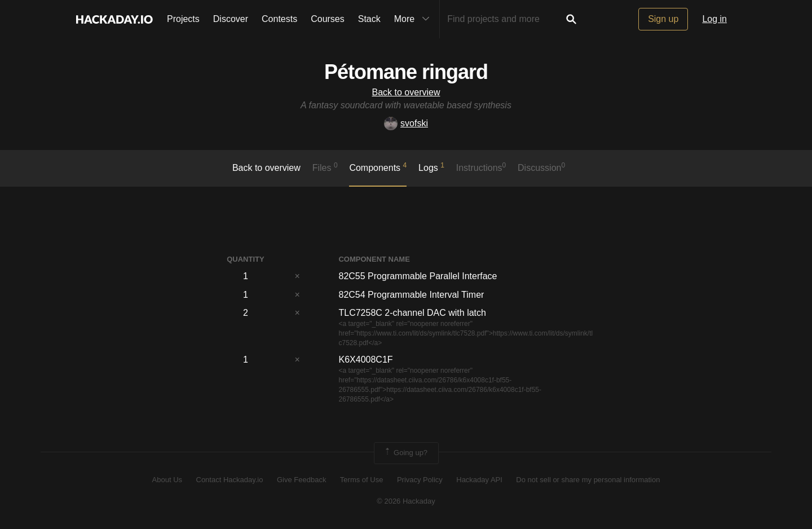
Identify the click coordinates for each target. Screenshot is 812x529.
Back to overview (406, 92)
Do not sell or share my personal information (588, 480)
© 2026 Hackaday (406, 501)
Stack (369, 19)
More (414, 19)
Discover (231, 19)
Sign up (663, 19)
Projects (183, 19)
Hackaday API (479, 480)
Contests (279, 19)
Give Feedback (301, 480)
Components (378, 167)
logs (431, 167)
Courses (328, 19)
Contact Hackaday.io (230, 480)
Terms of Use (362, 480)
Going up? (405, 453)
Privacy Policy (420, 480)
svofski (406, 123)
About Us (167, 480)
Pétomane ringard (406, 72)
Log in (714, 19)
